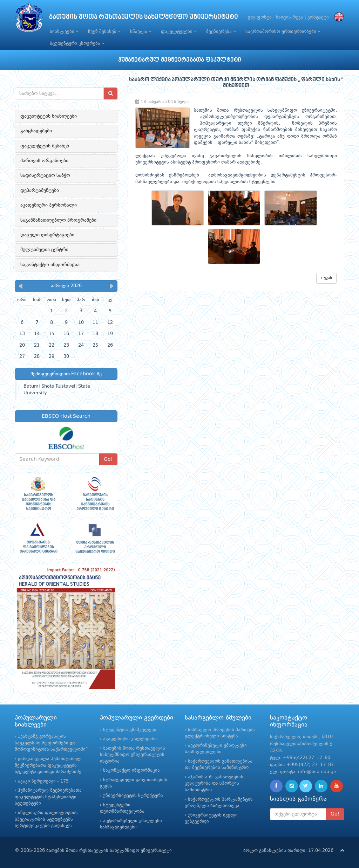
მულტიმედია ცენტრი (44, 250)
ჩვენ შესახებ (104, 32)
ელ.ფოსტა (260, 17)
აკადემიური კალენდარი (130, 739)
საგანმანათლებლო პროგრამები (58, 220)
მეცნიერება (221, 32)
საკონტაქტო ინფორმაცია (50, 265)
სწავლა (141, 32)
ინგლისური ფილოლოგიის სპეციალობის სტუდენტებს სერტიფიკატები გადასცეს (46, 819)
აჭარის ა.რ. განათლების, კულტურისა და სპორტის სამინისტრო (215, 784)
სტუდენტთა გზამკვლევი (130, 730)
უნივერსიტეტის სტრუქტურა (133, 796)
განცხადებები (36, 131)
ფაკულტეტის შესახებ (45, 146)
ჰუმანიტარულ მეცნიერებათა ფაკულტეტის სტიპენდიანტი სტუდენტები (48, 797)
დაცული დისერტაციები (47, 235)
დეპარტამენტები (40, 190)
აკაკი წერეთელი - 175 (43, 781)
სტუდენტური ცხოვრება (77, 43)
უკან (326, 278)
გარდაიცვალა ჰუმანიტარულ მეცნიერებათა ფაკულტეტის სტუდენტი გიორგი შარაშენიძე (48, 765)
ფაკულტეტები (179, 32)
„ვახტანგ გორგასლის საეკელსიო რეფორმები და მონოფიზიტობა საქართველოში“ (51, 743)
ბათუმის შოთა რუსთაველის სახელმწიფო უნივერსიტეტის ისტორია (133, 755)
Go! (108, 459)
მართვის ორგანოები (44, 161)
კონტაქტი (318, 17)
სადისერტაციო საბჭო (45, 175)
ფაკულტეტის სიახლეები (49, 116)
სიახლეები (64, 32)
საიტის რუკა (290, 17)
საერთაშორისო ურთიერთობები (283, 32)
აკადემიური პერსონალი (49, 205)
